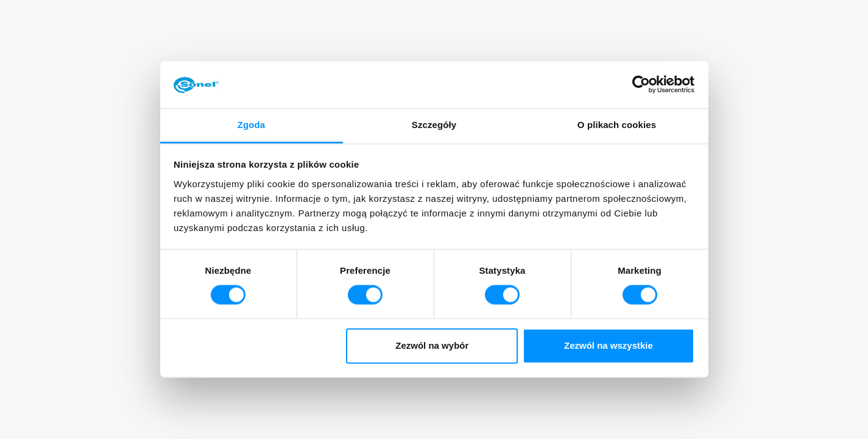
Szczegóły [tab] (434, 125)
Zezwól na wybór (432, 345)
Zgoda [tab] (252, 125)
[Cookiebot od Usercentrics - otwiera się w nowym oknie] (641, 85)
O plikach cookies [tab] (617, 125)
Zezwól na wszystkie (609, 345)
